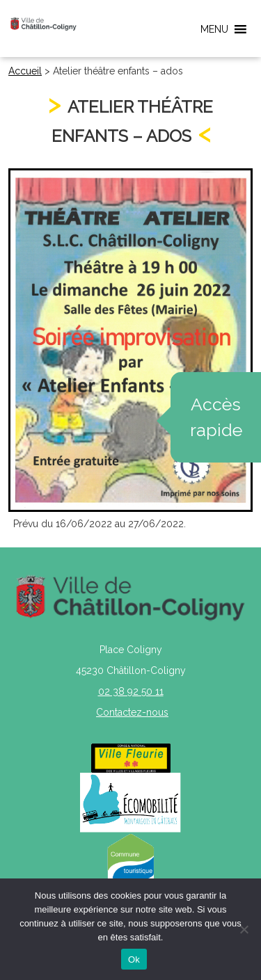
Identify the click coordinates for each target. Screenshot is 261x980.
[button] (214, 29)
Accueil (25, 71)
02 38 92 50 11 (131, 691)
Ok (134, 959)
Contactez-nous (132, 712)
